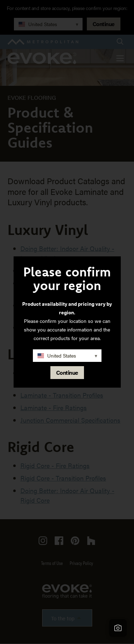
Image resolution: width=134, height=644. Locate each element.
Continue (67, 372)
